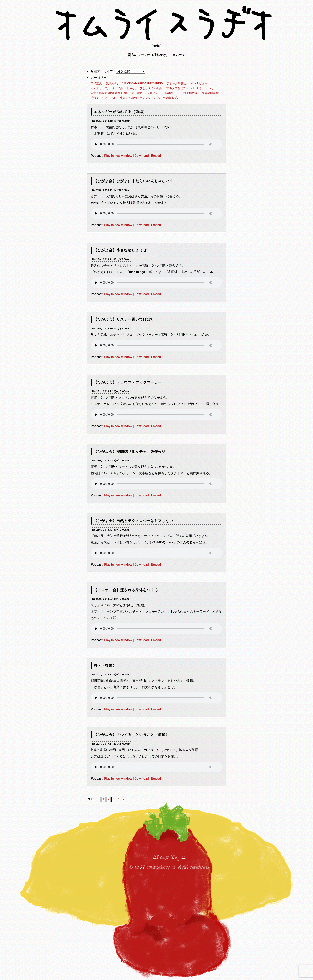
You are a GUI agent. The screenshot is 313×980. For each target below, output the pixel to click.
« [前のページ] (99, 799)
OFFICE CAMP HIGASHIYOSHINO (142, 83)
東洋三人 (96, 83)
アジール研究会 (177, 83)
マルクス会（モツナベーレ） (184, 88)
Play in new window (118, 156)
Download (142, 156)
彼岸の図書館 (210, 93)
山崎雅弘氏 (169, 93)
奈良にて (153, 93)
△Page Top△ (169, 857)
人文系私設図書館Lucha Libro (109, 93)
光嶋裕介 (112, 83)
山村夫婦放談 (189, 93)
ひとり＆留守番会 (151, 88)
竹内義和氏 (170, 98)
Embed (156, 156)
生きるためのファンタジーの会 (140, 98)
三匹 (210, 88)
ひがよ (131, 88)
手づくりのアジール (103, 98)
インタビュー (199, 83)
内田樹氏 (137, 93)
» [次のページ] (124, 799)
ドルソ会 (117, 88)
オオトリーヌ (99, 88)
